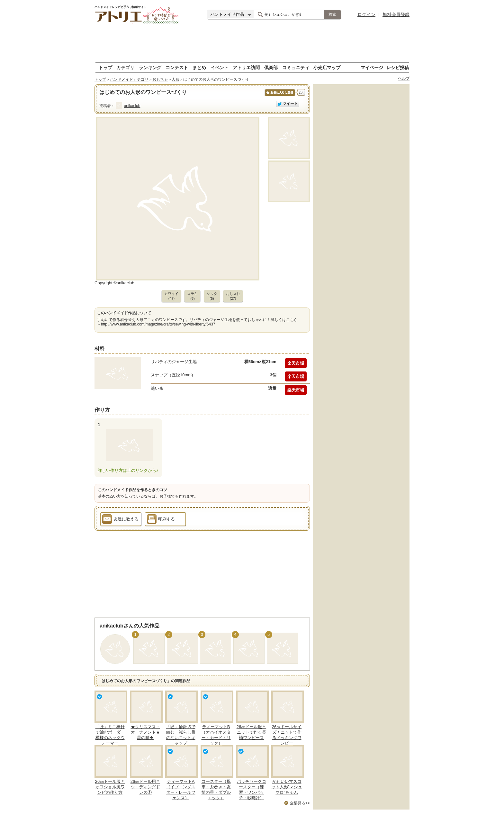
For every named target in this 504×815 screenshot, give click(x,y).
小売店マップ (327, 67)
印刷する (161, 520)
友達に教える (120, 520)
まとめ (199, 67)
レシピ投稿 (398, 67)
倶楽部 (271, 67)
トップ (105, 67)
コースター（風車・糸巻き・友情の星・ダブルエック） (216, 790)
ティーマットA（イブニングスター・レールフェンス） (181, 790)
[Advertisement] (252, 43)
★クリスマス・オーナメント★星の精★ (145, 732)
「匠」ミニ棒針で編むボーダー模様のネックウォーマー (110, 735)
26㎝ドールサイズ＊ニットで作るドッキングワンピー (287, 735)
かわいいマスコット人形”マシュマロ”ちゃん (287, 787)
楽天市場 (296, 363)
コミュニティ (296, 67)
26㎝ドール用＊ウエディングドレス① (145, 787)
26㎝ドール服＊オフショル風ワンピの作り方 (110, 787)
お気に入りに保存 (279, 96)
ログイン (366, 14)
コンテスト (177, 67)
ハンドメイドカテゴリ (129, 79)
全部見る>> (300, 803)
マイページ (372, 67)
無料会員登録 (396, 14)
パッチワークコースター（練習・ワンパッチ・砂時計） (252, 790)
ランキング (150, 67)
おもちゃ (160, 79)
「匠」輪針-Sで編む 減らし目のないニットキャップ (181, 735)
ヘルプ (404, 78)
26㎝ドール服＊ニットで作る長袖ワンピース (251, 732)
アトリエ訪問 (246, 67)
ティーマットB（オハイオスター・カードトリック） (216, 735)
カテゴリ (125, 67)
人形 (175, 79)
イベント (220, 67)
